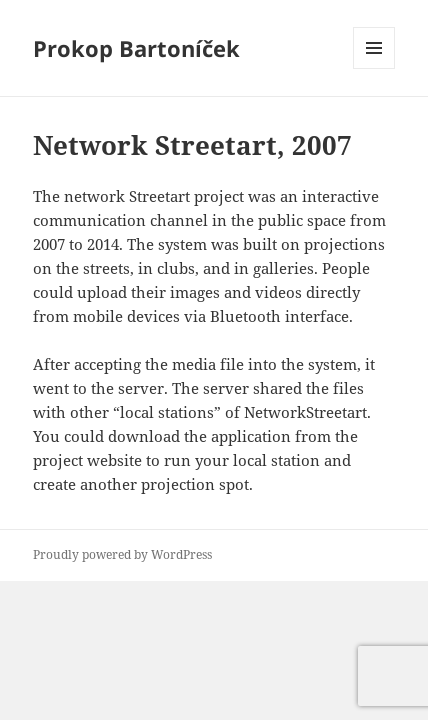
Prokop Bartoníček (136, 48)
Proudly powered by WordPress (122, 554)
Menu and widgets (374, 68)
